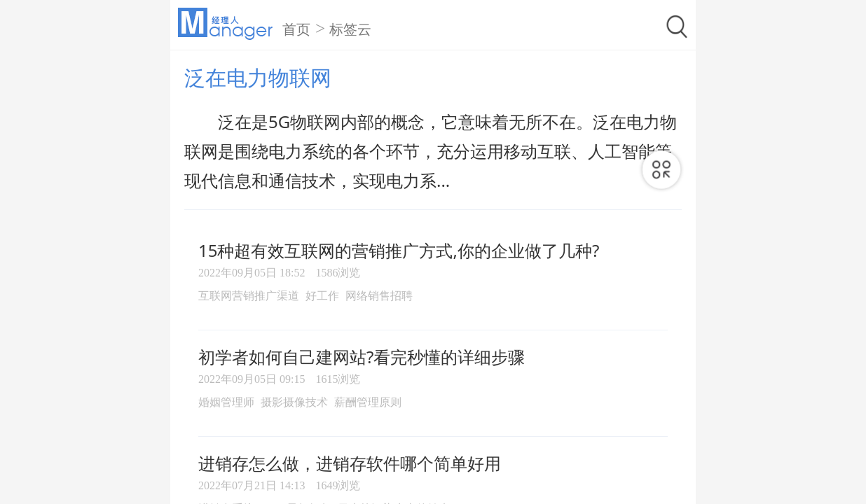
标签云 (350, 29)
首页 (296, 29)
